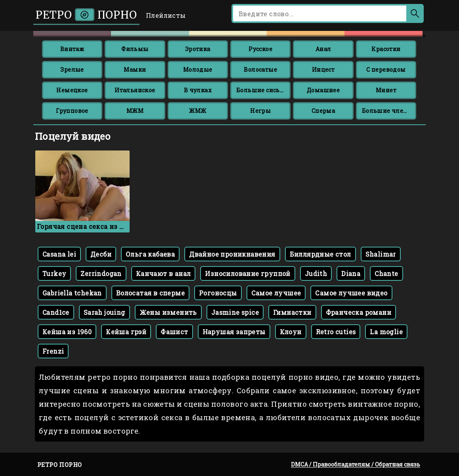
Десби (101, 254)
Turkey (54, 273)
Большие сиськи (262, 90)
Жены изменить (168, 312)
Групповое (72, 111)
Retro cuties (336, 332)
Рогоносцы (218, 293)
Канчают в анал (164, 273)
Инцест (323, 69)
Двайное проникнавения (232, 254)
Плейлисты (166, 15)
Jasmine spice (235, 312)
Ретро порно (86, 15)
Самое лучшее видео (351, 293)
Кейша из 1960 (67, 332)
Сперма (323, 111)
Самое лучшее (276, 293)
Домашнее (323, 90)
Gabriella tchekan (72, 293)
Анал (323, 49)
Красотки (386, 49)
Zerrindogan (101, 273)
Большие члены (387, 111)
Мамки (135, 69)
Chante (386, 273)
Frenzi (53, 351)
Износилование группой (248, 273)
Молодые (198, 69)
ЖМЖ (198, 111)
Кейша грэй (126, 332)
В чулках (198, 90)
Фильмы (135, 49)
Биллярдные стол (320, 254)
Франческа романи (359, 312)
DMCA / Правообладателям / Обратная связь (356, 464)
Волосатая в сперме (150, 293)
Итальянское (135, 90)
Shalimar (381, 254)
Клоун (291, 332)
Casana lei (59, 254)
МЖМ (135, 111)
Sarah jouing (104, 312)
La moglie (386, 332)
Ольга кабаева (150, 254)
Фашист (174, 332)
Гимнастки (292, 312)
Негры (260, 111)
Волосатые (260, 69)
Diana (351, 273)
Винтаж (72, 49)
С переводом (386, 69)
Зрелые (72, 69)
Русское (260, 49)
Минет (386, 90)
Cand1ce (56, 312)
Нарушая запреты (234, 332)
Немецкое (72, 90)
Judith (316, 273)
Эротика (198, 49)
